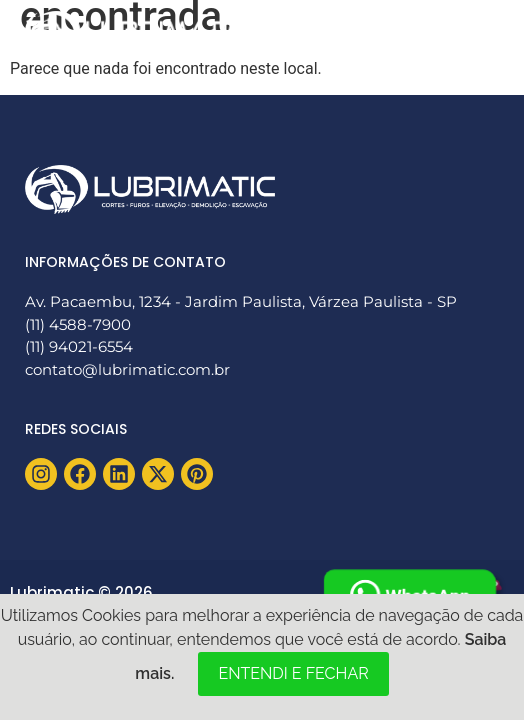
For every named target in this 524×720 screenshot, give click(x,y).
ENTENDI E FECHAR (293, 673)
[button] (476, 32)
